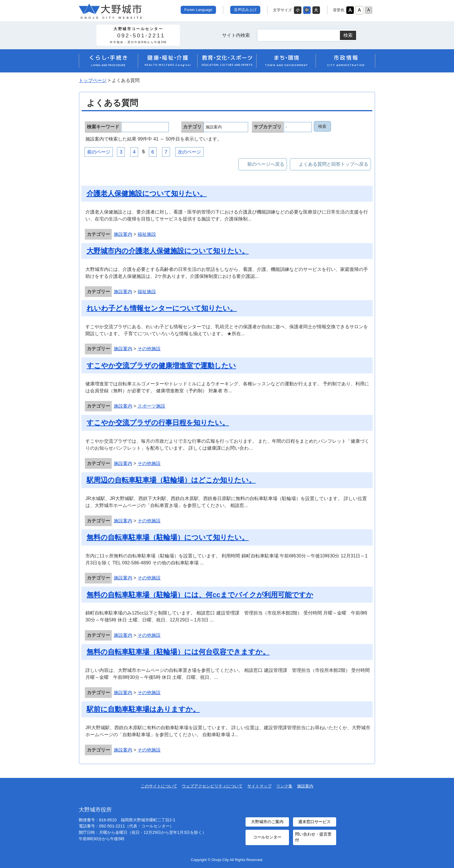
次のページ (189, 152)
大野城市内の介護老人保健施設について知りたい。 (168, 251)
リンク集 (284, 786)
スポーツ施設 (151, 406)
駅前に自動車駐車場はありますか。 (143, 709)
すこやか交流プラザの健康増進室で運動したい (161, 365)
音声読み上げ (245, 10)
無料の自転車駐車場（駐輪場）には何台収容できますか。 (178, 652)
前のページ (99, 152)
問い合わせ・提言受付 (313, 837)
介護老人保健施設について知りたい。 (147, 193)
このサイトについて (159, 786)
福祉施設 (147, 234)
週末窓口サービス (314, 821)
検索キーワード (103, 127)
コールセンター (267, 837)
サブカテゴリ (268, 127)
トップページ (93, 80)
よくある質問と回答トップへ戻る (334, 164)
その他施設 (149, 349)
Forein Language (198, 10)
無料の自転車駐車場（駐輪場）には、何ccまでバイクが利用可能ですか (200, 595)
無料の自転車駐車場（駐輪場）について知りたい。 (168, 537)
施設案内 (123, 234)
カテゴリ (192, 127)
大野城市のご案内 (267, 821)
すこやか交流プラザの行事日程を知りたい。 (158, 423)
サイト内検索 (236, 35)
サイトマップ (259, 786)
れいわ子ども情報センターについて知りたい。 (162, 308)
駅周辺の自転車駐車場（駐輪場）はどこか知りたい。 (171, 480)
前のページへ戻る (266, 164)
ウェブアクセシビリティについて (212, 786)
